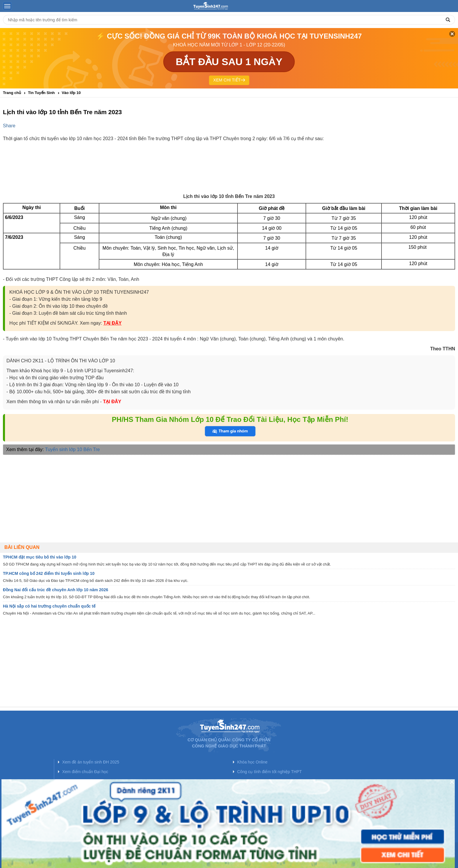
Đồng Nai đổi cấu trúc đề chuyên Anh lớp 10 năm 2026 (55, 590)
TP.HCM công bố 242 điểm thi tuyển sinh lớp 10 (49, 573)
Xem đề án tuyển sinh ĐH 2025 (91, 762)
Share (9, 126)
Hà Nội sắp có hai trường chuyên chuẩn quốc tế (49, 606)
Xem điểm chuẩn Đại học (85, 772)
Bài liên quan (22, 547)
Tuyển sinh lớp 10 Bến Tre (72, 449)
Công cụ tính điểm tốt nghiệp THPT (269, 772)
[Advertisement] (229, 173)
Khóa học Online (252, 762)
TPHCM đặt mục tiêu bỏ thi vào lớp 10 (40, 557)
